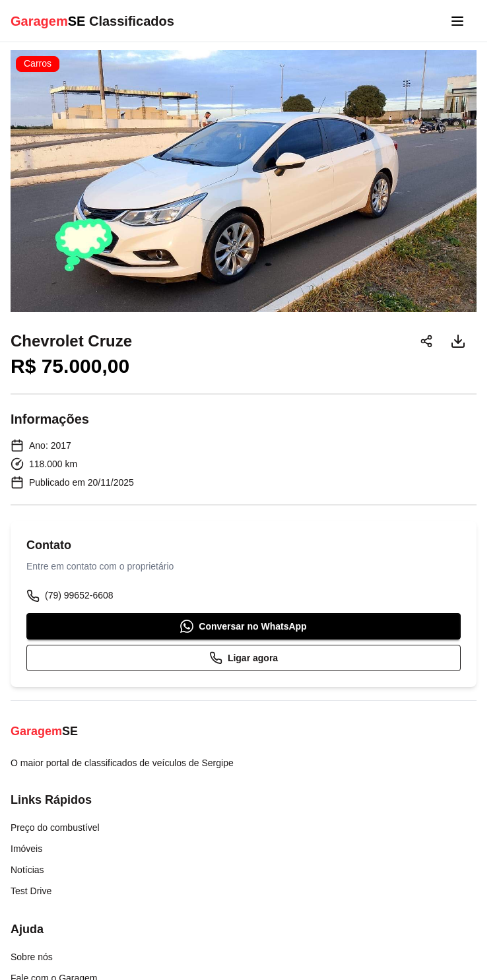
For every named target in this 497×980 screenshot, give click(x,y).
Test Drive (31, 891)
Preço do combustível (55, 828)
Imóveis (26, 849)
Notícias (27, 870)
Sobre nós (32, 957)
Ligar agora (244, 658)
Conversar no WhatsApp (243, 626)
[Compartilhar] (426, 341)
